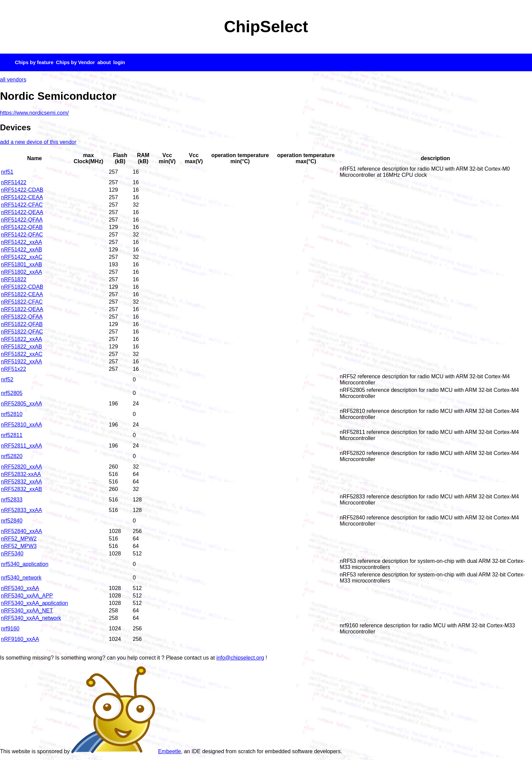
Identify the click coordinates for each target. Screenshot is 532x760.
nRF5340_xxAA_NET (27, 611)
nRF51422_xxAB (22, 250)
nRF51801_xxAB (22, 264)
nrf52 (7, 379)
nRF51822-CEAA (22, 294)
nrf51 (7, 172)
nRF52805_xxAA (22, 404)
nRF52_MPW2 (19, 539)
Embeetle (126, 751)
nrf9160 (10, 629)
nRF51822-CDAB (22, 287)
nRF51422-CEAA (22, 197)
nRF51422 (14, 182)
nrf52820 (12, 456)
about (104, 62)
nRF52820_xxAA (22, 467)
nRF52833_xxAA (22, 510)
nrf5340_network (21, 578)
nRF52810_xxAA (22, 425)
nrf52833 (12, 500)
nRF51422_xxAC (22, 257)
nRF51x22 (14, 369)
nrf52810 (12, 414)
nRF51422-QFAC (22, 235)
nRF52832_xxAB (22, 489)
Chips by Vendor (75, 62)
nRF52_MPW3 (19, 546)
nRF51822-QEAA (22, 309)
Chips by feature (34, 62)
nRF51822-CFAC (22, 302)
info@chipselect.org (240, 658)
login (119, 62)
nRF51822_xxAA (22, 339)
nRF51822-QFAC (22, 332)
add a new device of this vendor (38, 142)
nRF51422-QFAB (22, 227)
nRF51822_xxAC (22, 354)
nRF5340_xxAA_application (34, 603)
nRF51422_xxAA (22, 242)
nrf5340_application (25, 564)
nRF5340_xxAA (20, 588)
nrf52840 (12, 521)
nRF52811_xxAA (22, 446)
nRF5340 (12, 554)
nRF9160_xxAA (20, 639)
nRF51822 (14, 279)
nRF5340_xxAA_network (31, 618)
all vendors (13, 80)
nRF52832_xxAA (22, 482)
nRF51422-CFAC (22, 205)
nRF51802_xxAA (22, 272)
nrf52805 (12, 393)
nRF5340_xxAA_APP (27, 596)
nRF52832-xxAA (21, 474)
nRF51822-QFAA (22, 317)
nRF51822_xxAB (22, 347)
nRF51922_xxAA (22, 362)
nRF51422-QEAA (22, 212)
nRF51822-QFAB (22, 324)
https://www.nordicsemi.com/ (34, 113)
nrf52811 (12, 435)
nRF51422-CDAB (22, 190)
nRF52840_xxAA (22, 531)
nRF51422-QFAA (22, 220)
